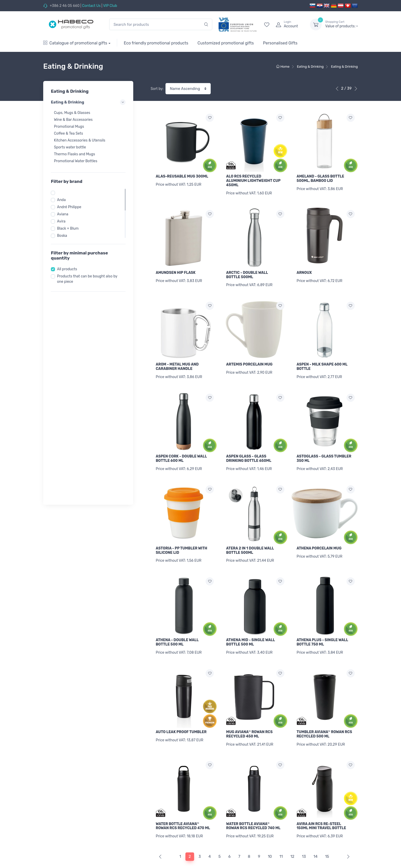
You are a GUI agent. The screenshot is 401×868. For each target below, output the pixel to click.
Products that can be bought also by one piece (87, 279)
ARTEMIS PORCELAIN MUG (249, 359)
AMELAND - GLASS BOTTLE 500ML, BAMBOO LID (320, 179)
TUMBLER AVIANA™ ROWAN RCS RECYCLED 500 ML (324, 718)
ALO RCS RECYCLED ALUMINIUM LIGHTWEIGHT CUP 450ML (253, 181)
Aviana (63, 214)
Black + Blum (68, 228)
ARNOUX (304, 270)
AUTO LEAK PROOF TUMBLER (181, 716)
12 (292, 835)
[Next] (347, 835)
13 (304, 835)
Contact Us (91, 6)
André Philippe (69, 207)
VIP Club (110, 6)
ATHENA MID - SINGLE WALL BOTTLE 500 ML (250, 629)
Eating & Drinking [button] (88, 102)
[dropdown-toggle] (316, 25)
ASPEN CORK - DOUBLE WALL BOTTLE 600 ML (181, 450)
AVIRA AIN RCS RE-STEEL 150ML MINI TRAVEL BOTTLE (321, 807)
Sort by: (157, 89)
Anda (61, 200)
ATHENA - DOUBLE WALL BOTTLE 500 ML (177, 629)
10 (270, 835)
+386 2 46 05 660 (64, 6)
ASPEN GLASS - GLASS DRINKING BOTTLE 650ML (249, 450)
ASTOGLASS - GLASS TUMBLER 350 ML (324, 450)
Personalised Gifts (280, 43)
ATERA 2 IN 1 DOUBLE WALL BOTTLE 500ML (250, 539)
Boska (62, 236)
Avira (61, 221)
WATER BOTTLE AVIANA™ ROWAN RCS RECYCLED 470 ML (183, 807)
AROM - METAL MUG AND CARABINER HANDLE (177, 361)
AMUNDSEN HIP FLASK (176, 270)
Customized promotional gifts (226, 43)
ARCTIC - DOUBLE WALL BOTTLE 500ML (247, 272)
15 (327, 835)
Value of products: (342, 24)
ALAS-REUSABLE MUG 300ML (182, 176)
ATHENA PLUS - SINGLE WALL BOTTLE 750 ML (322, 629)
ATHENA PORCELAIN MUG (319, 537)
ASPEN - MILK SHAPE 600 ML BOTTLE (322, 361)
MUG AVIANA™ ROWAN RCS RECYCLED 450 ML (249, 718)
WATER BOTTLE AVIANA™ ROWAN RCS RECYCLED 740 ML (253, 807)
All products (67, 269)
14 (316, 835)
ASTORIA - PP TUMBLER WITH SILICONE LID (181, 539)
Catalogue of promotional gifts (75, 43)
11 (281, 835)
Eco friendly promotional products (156, 43)
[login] (288, 25)
